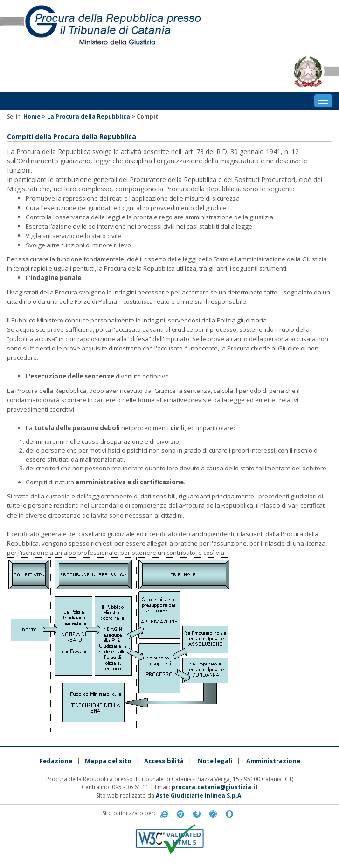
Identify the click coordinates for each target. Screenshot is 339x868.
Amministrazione (273, 761)
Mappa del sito (108, 761)
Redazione (56, 761)
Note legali (215, 761)
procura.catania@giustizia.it (215, 787)
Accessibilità (164, 761)
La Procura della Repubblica (89, 116)
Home (32, 116)
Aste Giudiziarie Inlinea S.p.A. (199, 795)
